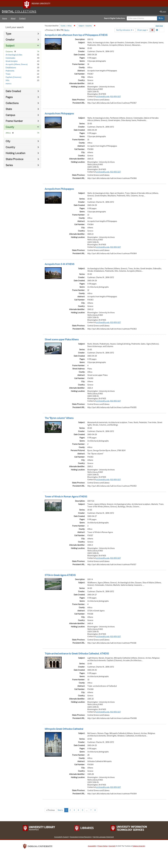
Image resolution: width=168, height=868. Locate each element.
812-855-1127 (116, 97)
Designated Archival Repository (81, 837)
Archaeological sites (14, 55)
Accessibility (92, 846)
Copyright (112, 846)
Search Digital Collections (114, 19)
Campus (10, 116)
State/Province (15, 160)
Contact (22, 19)
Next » (67, 30)
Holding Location (15, 154)
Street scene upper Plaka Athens (62, 340)
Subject (10, 46)
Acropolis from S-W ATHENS (60, 265)
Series (9, 166)
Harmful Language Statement (103, 837)
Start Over (159, 26)
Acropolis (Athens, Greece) (17, 65)
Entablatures (11, 68)
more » (8, 84)
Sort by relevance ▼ (125, 30)
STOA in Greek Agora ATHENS (60, 576)
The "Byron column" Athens (59, 418)
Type (8, 34)
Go (161, 19)
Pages (9, 98)
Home (5, 19)
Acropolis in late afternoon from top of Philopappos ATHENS (76, 35)
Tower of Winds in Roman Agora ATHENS (66, 497)
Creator (10, 40)
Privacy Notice (103, 846)
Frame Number (14, 121)
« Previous (51, 811)
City (8, 142)
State (9, 110)
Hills (7, 81)
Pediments (10, 71)
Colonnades (10, 58)
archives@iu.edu (103, 97)
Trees (8, 74)
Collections (12, 104)
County (10, 127)
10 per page (143, 30)
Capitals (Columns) (13, 78)
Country (10, 148)
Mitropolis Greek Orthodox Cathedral (64, 729)
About (13, 19)
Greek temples (12, 62)
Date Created (13, 92)
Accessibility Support (61, 837)
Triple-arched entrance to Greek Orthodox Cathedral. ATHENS (77, 654)
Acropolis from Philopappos (59, 114)
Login (163, 12)
